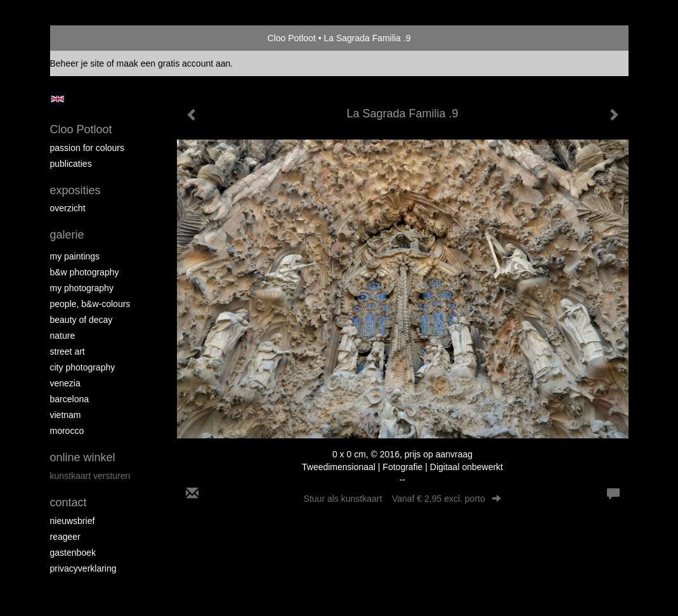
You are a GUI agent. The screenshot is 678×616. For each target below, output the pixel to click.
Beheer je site (77, 63)
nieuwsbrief (73, 521)
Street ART (68, 351)
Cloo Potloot (292, 38)
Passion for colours (88, 148)
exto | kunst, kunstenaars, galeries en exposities (86, 38)
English (57, 99)
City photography (83, 367)
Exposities (75, 190)
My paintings (75, 256)
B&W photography (85, 272)
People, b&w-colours (90, 304)
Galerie (67, 235)
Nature (63, 336)
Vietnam (66, 415)
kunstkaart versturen (90, 476)
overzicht (68, 208)
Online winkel (83, 457)
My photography (82, 288)
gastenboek (73, 553)
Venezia (65, 383)
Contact (68, 502)
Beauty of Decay (81, 320)
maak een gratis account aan (174, 63)
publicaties (71, 164)
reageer (65, 537)
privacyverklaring (83, 568)
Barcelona (70, 399)
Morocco (67, 431)
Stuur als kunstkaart (403, 499)
